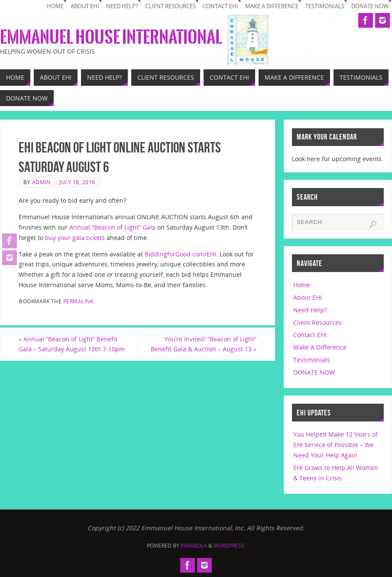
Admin (41, 182)
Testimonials (325, 6)
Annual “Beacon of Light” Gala (112, 227)
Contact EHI (220, 6)
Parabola (194, 546)
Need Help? (122, 6)
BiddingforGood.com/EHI (180, 254)
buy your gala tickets (74, 238)
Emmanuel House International (111, 37)
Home (55, 6)
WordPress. (230, 546)
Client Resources (170, 6)
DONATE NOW (370, 6)
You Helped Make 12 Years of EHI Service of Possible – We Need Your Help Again (335, 445)
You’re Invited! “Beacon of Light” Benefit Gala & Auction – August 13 (204, 344)
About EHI (85, 6)
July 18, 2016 (77, 182)
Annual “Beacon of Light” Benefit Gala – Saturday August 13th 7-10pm (72, 344)
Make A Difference (272, 6)
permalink (78, 301)
